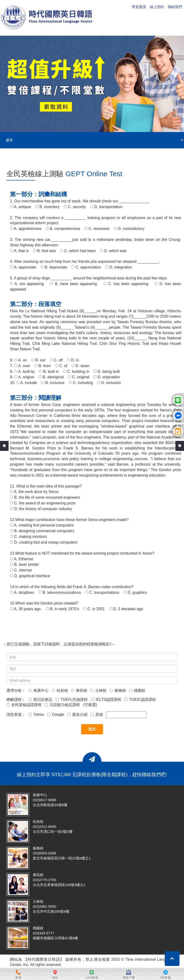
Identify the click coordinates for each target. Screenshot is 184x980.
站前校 (60, 690)
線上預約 (157, 7)
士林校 (98, 690)
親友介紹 (77, 714)
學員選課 (139, 7)
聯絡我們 (175, 7)
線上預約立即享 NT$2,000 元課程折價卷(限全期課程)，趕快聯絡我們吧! (92, 775)
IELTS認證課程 (106, 700)
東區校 (79, 690)
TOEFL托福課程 (72, 700)
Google (56, 714)
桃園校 (137, 690)
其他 (97, 714)
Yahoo (36, 714)
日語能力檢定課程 (62, 705)
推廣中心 (39, 690)
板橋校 (118, 690)
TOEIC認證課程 (140, 700)
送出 (92, 729)
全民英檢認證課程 (24, 705)
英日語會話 (40, 700)
